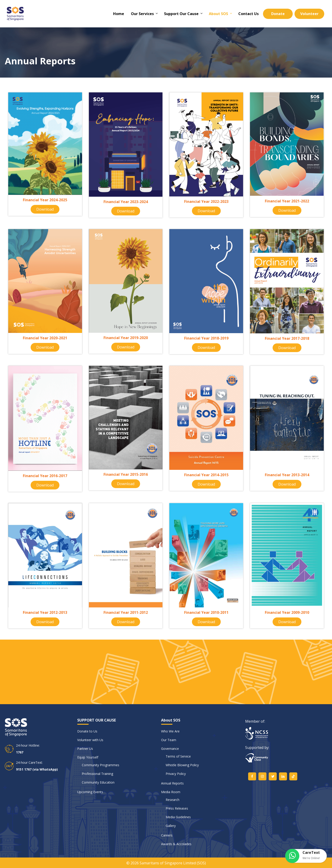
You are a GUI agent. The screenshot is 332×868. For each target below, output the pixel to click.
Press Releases (177, 808)
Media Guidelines (178, 817)
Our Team (169, 740)
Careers (167, 835)
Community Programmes (101, 765)
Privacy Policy (176, 774)
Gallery (171, 826)
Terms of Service (178, 756)
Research (173, 800)
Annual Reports (172, 783)
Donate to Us (87, 731)
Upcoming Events (90, 792)
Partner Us (85, 749)
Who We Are (170, 731)
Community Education (98, 782)
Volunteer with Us (90, 740)
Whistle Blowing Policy (182, 765)
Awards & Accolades (176, 844)
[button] (306, 856)
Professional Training (97, 774)
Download (45, 209)
